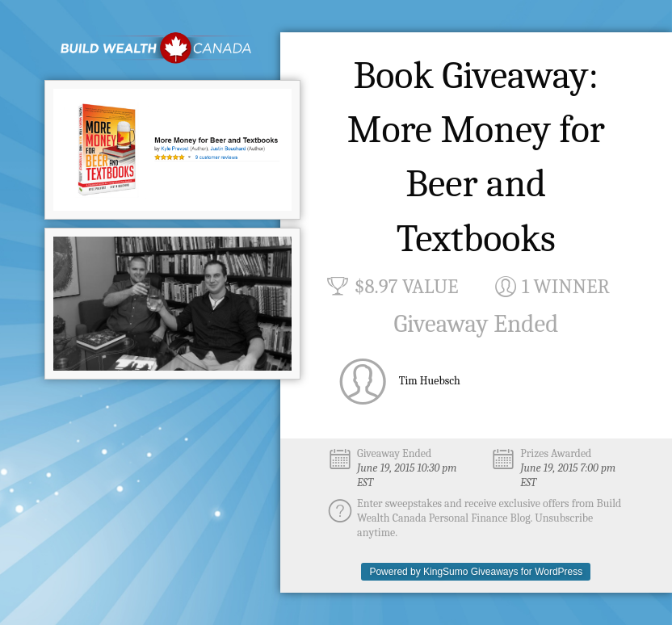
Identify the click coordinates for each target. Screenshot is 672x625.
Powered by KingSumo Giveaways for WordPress (476, 572)
